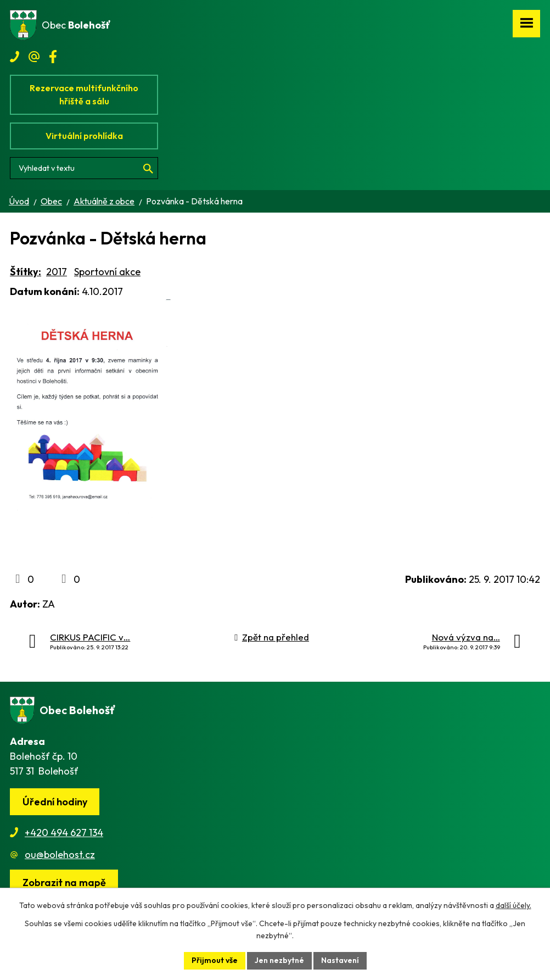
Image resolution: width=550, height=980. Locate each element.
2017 (57, 272)
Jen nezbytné (279, 960)
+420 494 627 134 (64, 833)
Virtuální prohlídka (84, 136)
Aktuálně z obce (104, 201)
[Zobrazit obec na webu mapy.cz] (64, 883)
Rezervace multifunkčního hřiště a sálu (84, 94)
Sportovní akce (107, 272)
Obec (51, 201)
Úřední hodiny (55, 802)
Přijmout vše (215, 960)
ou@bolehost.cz (60, 854)
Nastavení (340, 960)
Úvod (19, 201)
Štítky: (26, 272)
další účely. (513, 905)
